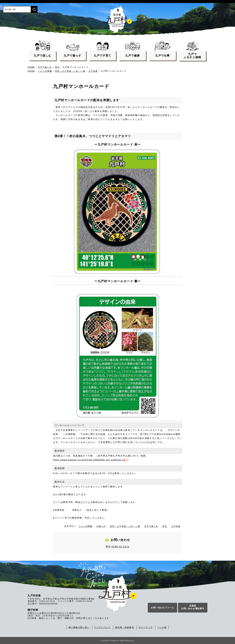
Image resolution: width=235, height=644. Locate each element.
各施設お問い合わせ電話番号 (193, 608)
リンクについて (102, 627)
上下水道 (93, 71)
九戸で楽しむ (45, 67)
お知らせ (101, 526)
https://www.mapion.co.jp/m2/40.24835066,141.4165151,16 (91, 460)
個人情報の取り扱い (79, 627)
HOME (31, 67)
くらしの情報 (45, 71)
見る (57, 67)
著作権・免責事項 (124, 627)
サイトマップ (146, 627)
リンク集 (162, 627)
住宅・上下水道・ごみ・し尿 (70, 71)
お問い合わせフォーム (162, 608)
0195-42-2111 (121, 547)
